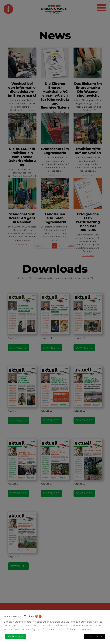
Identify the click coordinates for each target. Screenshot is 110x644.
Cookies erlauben (15, 636)
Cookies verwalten (95, 636)
